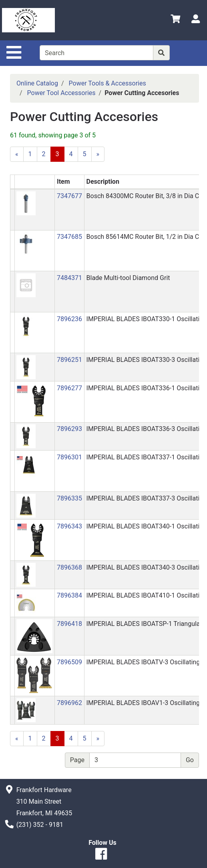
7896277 (69, 388)
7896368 (69, 567)
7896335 (69, 498)
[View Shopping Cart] (175, 20)
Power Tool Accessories (61, 93)
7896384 (69, 595)
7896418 (69, 624)
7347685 (69, 237)
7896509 (69, 662)
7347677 (69, 196)
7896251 (69, 360)
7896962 (69, 703)
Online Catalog (37, 83)
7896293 (69, 429)
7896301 (69, 457)
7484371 (69, 278)
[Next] (98, 154)
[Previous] (17, 154)
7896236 (69, 319)
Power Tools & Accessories (108, 83)
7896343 (69, 526)
